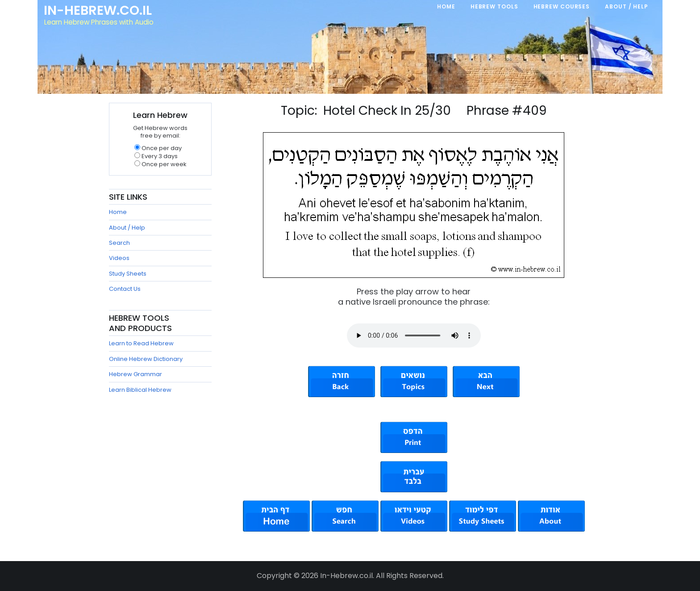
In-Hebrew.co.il (98, 11)
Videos (119, 258)
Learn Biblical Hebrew (140, 390)
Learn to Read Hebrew (141, 343)
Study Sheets (128, 274)
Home (118, 212)
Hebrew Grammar (135, 374)
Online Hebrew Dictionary (146, 359)
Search (119, 243)
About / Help (127, 228)
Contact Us (125, 289)
